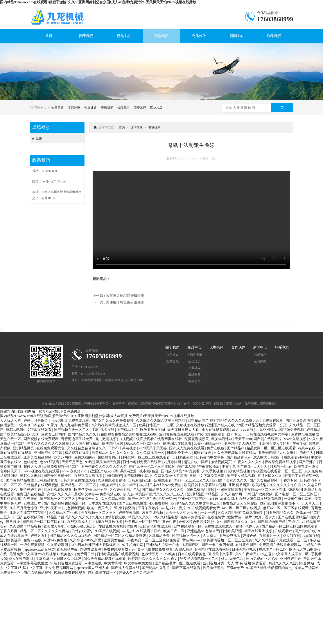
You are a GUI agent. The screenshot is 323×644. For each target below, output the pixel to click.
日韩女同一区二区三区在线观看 (146, 457)
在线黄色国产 (246, 545)
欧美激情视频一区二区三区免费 (228, 540)
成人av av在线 (243, 430)
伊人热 (128, 494)
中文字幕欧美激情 (139, 563)
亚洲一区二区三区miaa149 (198, 499)
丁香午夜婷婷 (149, 508)
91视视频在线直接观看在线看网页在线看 (151, 439)
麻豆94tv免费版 (56, 540)
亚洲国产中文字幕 (48, 453)
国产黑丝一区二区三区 (58, 499)
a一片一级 (208, 513)
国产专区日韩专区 (58, 476)
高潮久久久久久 (60, 494)
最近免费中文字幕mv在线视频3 (34, 554)
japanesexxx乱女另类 (39, 549)
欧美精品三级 (113, 443)
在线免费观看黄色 (51, 448)
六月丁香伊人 (265, 517)
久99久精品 (184, 549)
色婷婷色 (31, 462)
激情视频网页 (222, 462)
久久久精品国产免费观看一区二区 (281, 540)
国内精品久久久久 (83, 434)
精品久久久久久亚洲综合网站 (292, 563)
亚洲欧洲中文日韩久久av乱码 (59, 559)
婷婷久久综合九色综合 (137, 572)
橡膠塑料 (123, 108)
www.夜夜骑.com (75, 471)
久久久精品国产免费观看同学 (241, 513)
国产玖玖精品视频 (38, 572)
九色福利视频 (75, 508)
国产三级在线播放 (133, 503)
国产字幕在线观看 (187, 568)
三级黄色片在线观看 (156, 526)
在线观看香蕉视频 (89, 476)
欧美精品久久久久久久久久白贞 (277, 485)
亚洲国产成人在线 (221, 425)
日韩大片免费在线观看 (78, 480)
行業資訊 (260, 355)
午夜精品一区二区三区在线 (265, 490)
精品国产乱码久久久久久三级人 (160, 494)
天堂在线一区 (11, 439)
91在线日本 (33, 503)
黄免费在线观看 (77, 420)
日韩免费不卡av (179, 453)
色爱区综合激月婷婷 (195, 522)
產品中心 (124, 36)
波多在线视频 (153, 513)
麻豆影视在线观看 (58, 490)
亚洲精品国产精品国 (203, 494)
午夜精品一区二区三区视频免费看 (154, 540)
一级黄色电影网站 (298, 499)
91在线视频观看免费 (205, 508)
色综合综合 (167, 499)
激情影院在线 (116, 517)
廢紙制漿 (107, 108)
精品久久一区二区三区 (144, 443)
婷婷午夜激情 (129, 513)
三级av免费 (236, 568)
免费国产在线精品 (31, 494)
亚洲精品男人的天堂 (240, 443)
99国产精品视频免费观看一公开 (262, 425)
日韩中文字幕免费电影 (207, 476)
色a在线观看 (50, 462)
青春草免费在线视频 (281, 462)
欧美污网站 (63, 457)
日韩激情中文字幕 (210, 457)
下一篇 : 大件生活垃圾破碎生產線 (118, 302)
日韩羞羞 (135, 480)
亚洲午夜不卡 (51, 508)
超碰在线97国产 (196, 462)
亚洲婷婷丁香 (291, 559)
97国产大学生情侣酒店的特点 (269, 568)
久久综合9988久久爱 (86, 540)
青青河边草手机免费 (77, 439)
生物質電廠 (56, 108)
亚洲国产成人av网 (104, 471)
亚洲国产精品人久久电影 (278, 453)
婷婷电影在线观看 (211, 434)
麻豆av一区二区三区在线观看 (286, 508)
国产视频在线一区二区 (72, 430)
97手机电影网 (133, 545)
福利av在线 (307, 448)
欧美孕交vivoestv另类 (91, 490)
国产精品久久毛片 (156, 568)
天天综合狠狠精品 (86, 443)
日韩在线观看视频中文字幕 (268, 434)
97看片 (53, 425)
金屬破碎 (90, 108)
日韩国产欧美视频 (259, 494)
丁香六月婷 (289, 480)
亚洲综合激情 (125, 508)
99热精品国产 (198, 420)
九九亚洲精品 (267, 430)
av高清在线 (311, 536)
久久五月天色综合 (24, 508)
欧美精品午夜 (67, 549)
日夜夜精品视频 (238, 471)
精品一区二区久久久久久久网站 (45, 531)
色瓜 (136, 490)
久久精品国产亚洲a (64, 513)
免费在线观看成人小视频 (224, 526)
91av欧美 (169, 554)
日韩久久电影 (31, 476)
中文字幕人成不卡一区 (292, 554)
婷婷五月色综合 (36, 420)
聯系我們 (274, 36)
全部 (39, 138)
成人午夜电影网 (21, 559)
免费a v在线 (33, 540)
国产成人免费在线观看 (187, 448)
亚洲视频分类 (214, 563)
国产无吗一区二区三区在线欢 (153, 466)
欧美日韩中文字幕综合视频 (205, 485)
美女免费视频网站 (59, 568)
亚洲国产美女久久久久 (230, 480)
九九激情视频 (106, 439)
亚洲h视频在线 (103, 430)
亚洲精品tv (195, 531)
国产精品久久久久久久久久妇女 (153, 559)
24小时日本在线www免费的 (161, 485)
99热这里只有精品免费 (103, 462)
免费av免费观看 (193, 517)
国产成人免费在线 (126, 568)
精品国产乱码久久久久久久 (68, 517)
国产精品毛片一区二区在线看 (178, 563)
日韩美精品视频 (244, 549)
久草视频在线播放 (191, 425)
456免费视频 (159, 503)
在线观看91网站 (296, 457)
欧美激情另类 (214, 568)
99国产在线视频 (108, 531)
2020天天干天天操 (153, 448)
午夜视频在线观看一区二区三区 (278, 471)
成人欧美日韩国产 (268, 457)
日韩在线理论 (83, 531)
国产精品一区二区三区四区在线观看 (290, 526)
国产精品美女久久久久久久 (163, 490)
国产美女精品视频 (241, 476)
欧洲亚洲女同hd (153, 430)
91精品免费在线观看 (70, 572)
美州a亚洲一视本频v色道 (140, 471)
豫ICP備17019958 (152, 404)
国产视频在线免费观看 (41, 439)
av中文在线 (94, 563)
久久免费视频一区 (151, 453)
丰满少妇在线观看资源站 (142, 531)
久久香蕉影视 (120, 490)
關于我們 (86, 36)
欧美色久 (68, 554)
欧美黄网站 (113, 563)
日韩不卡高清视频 (123, 448)
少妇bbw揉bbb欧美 (82, 526)
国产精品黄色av (239, 457)
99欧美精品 (108, 485)
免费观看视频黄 (197, 439)
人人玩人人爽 (11, 420)
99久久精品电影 (166, 517)
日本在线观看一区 (188, 526)
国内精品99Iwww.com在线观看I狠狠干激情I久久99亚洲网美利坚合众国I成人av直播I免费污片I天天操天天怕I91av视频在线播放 (98, 2)
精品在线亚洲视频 (259, 531)
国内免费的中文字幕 (262, 559)
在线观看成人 (78, 522)
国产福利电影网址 (138, 476)
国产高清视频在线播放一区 (65, 503)
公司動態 (260, 361)
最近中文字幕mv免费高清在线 (98, 494)
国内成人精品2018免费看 (181, 471)
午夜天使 (31, 499)
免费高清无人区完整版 (240, 503)
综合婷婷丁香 (31, 490)
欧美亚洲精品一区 (208, 443)
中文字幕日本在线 (31, 425)
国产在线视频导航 (31, 517)
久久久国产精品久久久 (231, 522)
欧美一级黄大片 (100, 508)
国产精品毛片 (128, 430)
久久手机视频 (213, 471)
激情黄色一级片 (240, 517)
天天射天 (261, 466)
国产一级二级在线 (142, 499)
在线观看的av (108, 457)
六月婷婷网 (173, 462)
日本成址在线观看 (103, 503)
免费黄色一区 (11, 572)
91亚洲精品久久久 (280, 513)
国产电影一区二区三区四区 (296, 494)
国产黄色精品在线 (20, 480)
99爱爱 (294, 490)
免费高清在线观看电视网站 (280, 545)
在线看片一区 (270, 536)
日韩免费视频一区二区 (61, 466)
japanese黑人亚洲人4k (92, 568)
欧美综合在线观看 (178, 443)
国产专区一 (236, 434)
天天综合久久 (89, 499)
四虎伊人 (307, 453)
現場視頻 (161, 36)
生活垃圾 (74, 108)
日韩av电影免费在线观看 (142, 462)
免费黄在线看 (273, 420)
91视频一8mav (281, 466)
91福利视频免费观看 (67, 563)
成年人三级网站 (307, 568)
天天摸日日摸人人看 (183, 430)
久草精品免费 (160, 536)
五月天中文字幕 (221, 554)
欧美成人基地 (54, 526)
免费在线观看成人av (120, 549)
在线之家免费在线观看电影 (261, 499)
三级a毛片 (296, 522)
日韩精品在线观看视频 (41, 485)
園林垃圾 (156, 108)
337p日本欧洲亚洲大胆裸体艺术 (96, 545)
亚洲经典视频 (230, 536)
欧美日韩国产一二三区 (157, 425)
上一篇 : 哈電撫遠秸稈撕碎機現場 (118, 296)
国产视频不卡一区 (187, 536)
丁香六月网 (9, 531)
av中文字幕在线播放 (33, 563)
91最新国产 (113, 476)
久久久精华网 (232, 494)
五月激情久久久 (270, 476)
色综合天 (212, 531)
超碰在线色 (203, 453)
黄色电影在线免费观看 (155, 549)
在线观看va (284, 531)
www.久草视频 (296, 439)
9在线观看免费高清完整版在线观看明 (128, 434)
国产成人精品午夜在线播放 (199, 466)
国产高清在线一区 (103, 572)
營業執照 (170, 404)
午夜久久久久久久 (249, 462)
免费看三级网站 (54, 434)
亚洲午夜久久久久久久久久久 (104, 466)
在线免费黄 (217, 517)
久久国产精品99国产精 (268, 522)
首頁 (49, 36)
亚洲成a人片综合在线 (163, 545)
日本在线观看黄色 (192, 554)
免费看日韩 (86, 554)
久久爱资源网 (58, 545)
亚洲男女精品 (115, 540)
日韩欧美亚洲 (232, 531)
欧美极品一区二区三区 (143, 522)
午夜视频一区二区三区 (99, 513)
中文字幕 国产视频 (237, 466)
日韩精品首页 (47, 480)
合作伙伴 (199, 36)
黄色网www (192, 540)
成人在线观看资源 (216, 430)
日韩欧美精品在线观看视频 (118, 554)
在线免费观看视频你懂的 (118, 526)
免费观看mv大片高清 (171, 476)
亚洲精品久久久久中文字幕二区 (196, 503)
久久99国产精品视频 (26, 526)
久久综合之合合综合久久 (87, 448)
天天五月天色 (73, 462)
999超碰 (266, 554)
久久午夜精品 (246, 554)
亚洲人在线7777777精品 (28, 513)
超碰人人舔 (33, 466)
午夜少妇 (300, 443)
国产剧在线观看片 (268, 439)
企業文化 (172, 361)
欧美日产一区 (174, 531)
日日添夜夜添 (183, 457)
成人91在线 (291, 536)
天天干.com (243, 439)
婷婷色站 (250, 536)
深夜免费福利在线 (201, 490)
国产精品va (236, 448)
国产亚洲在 (308, 462)
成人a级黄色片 (232, 559)
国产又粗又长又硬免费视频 (113, 420)
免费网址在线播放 (305, 434)
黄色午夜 (170, 522)
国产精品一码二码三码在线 (44, 522)
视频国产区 (190, 545)
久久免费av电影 (114, 499)
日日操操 (13, 522)
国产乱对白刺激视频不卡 (280, 503)
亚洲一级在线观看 (158, 480)
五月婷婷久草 (11, 499)
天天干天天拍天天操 (182, 513)
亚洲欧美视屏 (11, 540)
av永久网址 (229, 499)
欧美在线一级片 (307, 466)
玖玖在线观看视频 (112, 480)
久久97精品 (128, 485)
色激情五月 (151, 554)
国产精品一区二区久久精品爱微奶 (120, 536)
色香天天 (253, 526)
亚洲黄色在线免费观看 (177, 434)
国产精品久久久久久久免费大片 (235, 420)
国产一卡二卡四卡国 (218, 545)
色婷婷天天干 (11, 471)
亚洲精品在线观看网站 (212, 549)
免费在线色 (216, 448)
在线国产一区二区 (273, 549)
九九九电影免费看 (75, 425)
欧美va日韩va (222, 439)
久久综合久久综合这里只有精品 (161, 420)
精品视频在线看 (77, 453)
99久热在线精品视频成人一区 (114, 425)
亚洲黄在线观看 (230, 490)
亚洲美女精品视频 (38, 457)
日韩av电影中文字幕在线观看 (29, 430)
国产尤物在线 (306, 531)
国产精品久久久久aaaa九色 (71, 536)
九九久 (97, 517)
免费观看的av (85, 457)
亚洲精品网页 (24, 448)
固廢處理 (140, 108)
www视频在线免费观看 (42, 471)
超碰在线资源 (91, 549)
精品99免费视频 (292, 430)
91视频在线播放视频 (107, 522)
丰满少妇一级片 (174, 508)
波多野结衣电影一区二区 (199, 559)
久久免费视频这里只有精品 (235, 453)
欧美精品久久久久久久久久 (113, 453)
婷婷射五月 (39, 536)
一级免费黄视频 (33, 545)
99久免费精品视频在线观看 (105, 559)
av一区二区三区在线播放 (242, 508)
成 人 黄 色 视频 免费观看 (247, 563)
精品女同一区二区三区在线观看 (272, 448)
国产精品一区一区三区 (79, 485)
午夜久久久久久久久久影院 (48, 443)
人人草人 (210, 536)
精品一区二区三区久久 (192, 480)
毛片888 (57, 420)
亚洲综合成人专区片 (275, 443)
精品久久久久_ (140, 517)
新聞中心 (237, 36)
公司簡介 (172, 355)
